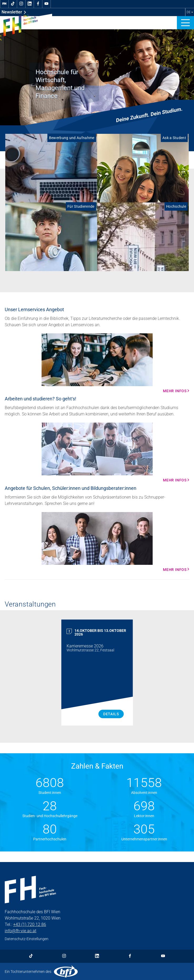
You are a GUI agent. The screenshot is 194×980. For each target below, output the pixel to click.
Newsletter (14, 12)
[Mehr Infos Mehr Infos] (97, 363)
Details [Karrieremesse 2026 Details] (111, 714)
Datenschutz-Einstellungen (27, 939)
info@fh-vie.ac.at (21, 931)
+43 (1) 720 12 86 (30, 924)
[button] (185, 23)
